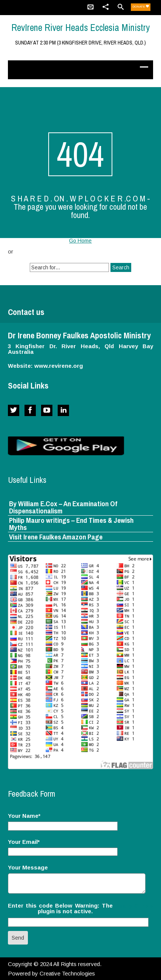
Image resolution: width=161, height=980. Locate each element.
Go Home (80, 241)
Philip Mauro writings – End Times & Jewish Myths (71, 524)
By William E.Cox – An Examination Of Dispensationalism (63, 507)
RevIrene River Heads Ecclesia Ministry (80, 28)
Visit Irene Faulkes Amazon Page (56, 537)
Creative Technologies (67, 973)
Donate (141, 6)
